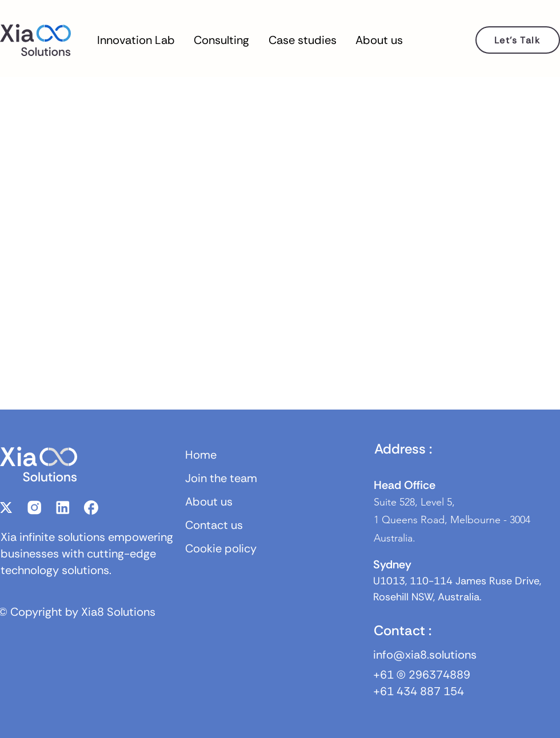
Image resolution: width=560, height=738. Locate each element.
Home (201, 455)
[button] (136, 40)
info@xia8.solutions (425, 655)
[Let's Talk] (518, 40)
